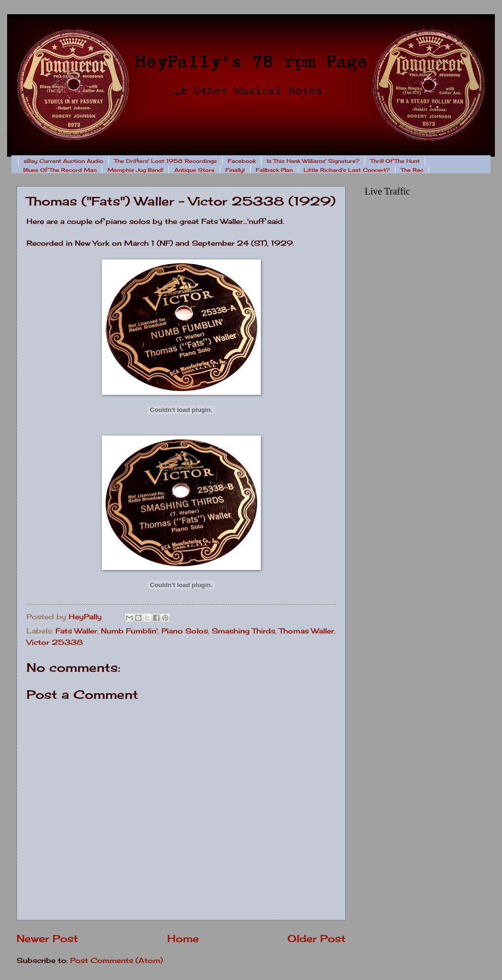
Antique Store (194, 170)
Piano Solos (185, 631)
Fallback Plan (274, 170)
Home (183, 939)
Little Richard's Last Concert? (347, 170)
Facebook (242, 161)
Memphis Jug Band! (135, 170)
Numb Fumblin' (129, 631)
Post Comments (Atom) (117, 961)
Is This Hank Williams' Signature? (313, 161)
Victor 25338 (55, 642)
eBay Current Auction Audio (63, 161)
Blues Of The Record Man (60, 170)
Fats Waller (76, 631)
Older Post (317, 939)
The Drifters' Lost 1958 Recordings (166, 161)
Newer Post (47, 939)
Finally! (235, 170)
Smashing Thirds (243, 631)
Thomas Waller (306, 631)
